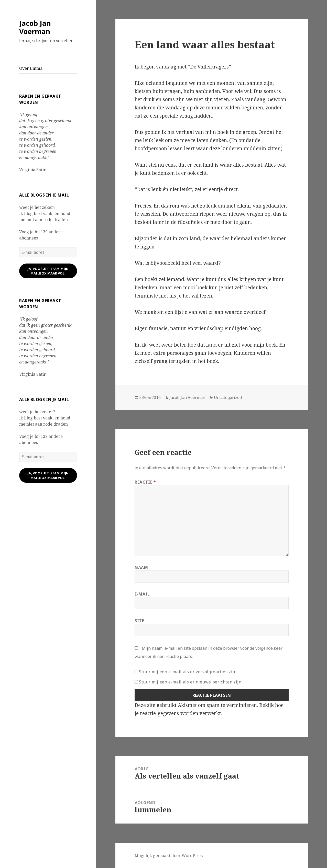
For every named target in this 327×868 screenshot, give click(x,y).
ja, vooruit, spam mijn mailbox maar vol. (48, 271)
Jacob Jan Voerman (35, 27)
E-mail (142, 594)
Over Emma (31, 68)
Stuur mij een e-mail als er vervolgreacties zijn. (188, 672)
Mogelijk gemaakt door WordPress (169, 855)
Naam (141, 567)
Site (139, 621)
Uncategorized (228, 397)
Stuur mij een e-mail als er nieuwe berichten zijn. (191, 682)
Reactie (145, 482)
